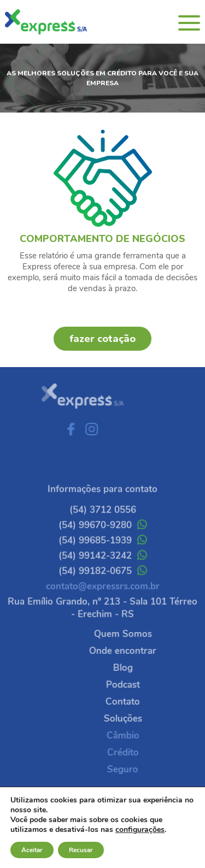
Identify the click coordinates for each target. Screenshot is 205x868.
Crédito (135, 752)
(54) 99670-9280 (103, 537)
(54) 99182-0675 (103, 583)
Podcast (135, 685)
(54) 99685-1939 (103, 553)
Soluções (135, 719)
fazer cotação (102, 339)
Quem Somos (135, 634)
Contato (135, 702)
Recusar (81, 850)
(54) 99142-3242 (103, 568)
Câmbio (135, 736)
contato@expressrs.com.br (103, 598)
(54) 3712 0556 (103, 522)
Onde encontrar (135, 651)
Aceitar (32, 850)
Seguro (135, 769)
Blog (135, 668)
